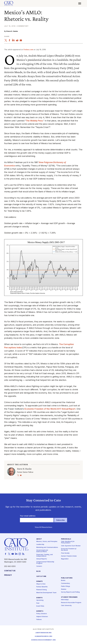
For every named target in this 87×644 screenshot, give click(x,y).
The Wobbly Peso (34, 121)
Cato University (66, 606)
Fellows (39, 620)
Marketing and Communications (47, 547)
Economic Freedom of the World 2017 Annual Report (50, 409)
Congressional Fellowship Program (45, 563)
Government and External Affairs (42, 551)
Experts (40, 611)
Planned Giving (42, 590)
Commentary (65, 583)
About (39, 539)
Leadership (40, 544)
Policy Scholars (42, 614)
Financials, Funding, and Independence (45, 555)
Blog (39, 571)
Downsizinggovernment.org (43, 640)
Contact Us (10, 571)
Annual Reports (42, 559)
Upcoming (40, 600)
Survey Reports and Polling (70, 592)
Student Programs (69, 597)
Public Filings (66, 586)
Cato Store (41, 576)
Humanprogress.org (43, 636)
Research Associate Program (71, 603)
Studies (64, 589)
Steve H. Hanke (12, 31)
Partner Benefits (42, 587)
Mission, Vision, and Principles (47, 542)
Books (63, 580)
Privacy (8, 575)
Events (39, 598)
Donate (40, 581)
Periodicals (66, 539)
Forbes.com (28, 50)
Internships (65, 600)
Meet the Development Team (46, 593)
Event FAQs (40, 606)
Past (38, 603)
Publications (67, 578)
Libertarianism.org (44, 633)
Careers (39, 566)
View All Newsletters (44, 527)
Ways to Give (41, 584)
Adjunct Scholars (42, 617)
